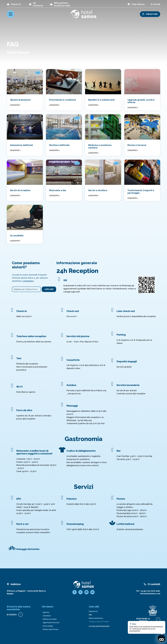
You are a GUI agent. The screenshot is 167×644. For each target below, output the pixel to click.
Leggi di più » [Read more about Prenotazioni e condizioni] (55, 105)
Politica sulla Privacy (51, 629)
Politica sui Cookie (50, 619)
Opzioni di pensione (20, 100)
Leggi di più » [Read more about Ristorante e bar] (55, 196)
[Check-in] (8, 4)
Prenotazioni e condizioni (63, 100)
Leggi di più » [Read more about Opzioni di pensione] (15, 105)
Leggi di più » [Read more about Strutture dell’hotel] (55, 150)
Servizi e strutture (98, 190)
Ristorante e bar (58, 190)
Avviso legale (48, 626)
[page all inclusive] (30, 4)
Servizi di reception (20, 190)
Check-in (16, 4)
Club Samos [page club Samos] (138, 4)
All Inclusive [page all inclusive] (38, 4)
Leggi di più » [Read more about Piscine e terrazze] (133, 150)
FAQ (90, 615)
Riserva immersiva (96, 618)
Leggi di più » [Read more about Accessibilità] (15, 241)
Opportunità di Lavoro (51, 623)
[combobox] (26, 289)
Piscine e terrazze (137, 145)
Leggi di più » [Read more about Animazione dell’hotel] (15, 150)
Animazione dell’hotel (21, 145)
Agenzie (46, 612)
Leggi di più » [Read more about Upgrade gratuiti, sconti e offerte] (133, 108)
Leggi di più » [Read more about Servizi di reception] (15, 196)
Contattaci (47, 616)
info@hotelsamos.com (150, 594)
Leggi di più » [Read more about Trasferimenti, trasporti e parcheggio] (133, 198)
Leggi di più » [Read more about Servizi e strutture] (94, 196)
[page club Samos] (129, 4)
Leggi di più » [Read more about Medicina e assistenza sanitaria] (94, 153)
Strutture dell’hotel (59, 145)
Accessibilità (17, 236)
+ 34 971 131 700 (147, 591)
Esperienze (93, 611)
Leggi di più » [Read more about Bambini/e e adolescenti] (94, 105)
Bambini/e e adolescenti (101, 100)
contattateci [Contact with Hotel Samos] (28, 281)
